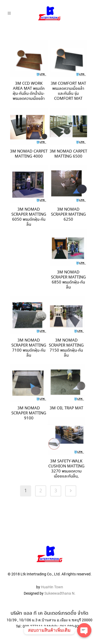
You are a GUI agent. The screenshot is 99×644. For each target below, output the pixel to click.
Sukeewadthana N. (60, 584)
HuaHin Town (52, 577)
